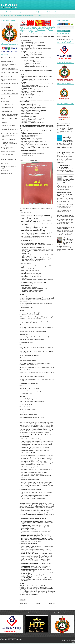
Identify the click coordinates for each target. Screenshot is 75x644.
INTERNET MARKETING (8, 62)
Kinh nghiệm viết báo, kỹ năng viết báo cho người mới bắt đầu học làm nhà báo (65, 217)
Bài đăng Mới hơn (23, 603)
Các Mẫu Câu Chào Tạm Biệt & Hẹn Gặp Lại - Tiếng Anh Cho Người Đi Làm (65, 154)
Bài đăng (67, 31)
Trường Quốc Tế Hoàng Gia (16, 640)
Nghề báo (4, 122)
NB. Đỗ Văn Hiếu (9, 5)
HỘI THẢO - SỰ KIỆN (59, 12)
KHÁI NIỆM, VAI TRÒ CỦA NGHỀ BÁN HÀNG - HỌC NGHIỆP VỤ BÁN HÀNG (65, 194)
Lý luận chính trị (6, 102)
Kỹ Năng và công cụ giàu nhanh (9, 96)
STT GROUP (72, 639)
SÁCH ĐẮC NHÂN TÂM (7, 154)
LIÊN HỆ (39, 15)
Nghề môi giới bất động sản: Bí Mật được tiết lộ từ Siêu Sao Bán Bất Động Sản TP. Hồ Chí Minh (68, 139)
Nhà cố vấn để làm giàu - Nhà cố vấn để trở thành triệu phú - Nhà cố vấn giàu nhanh (10, 130)
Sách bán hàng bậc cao (7, 164)
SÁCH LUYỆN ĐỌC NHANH (9, 152)
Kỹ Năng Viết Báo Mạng (8, 90)
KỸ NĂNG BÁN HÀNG (7, 77)
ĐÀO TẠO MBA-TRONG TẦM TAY (26, 11)
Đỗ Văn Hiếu (73, 638)
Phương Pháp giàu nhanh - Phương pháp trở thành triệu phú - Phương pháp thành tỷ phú (10, 144)
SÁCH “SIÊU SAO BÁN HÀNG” (9, 157)
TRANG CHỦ (4, 12)
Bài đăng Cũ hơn (52, 603)
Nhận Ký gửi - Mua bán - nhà (9, 139)
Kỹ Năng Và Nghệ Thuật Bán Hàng (10, 93)
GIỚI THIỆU (13, 11)
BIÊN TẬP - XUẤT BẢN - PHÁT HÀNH (44, 11)
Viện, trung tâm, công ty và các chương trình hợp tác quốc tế (19, 15)
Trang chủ (38, 603)
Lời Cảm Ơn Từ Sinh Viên (8, 107)
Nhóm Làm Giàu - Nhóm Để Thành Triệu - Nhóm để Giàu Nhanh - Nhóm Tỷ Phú (10, 135)
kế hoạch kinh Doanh (7, 174)
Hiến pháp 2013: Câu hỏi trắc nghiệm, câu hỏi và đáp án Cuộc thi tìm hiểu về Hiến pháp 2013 (68, 241)
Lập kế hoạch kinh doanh (8, 104)
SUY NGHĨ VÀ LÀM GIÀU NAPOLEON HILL (8, 148)
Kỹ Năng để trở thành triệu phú (9, 99)
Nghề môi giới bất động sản (8, 125)
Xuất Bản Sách (5, 171)
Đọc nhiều (60, 31)
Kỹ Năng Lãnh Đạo (6, 88)
